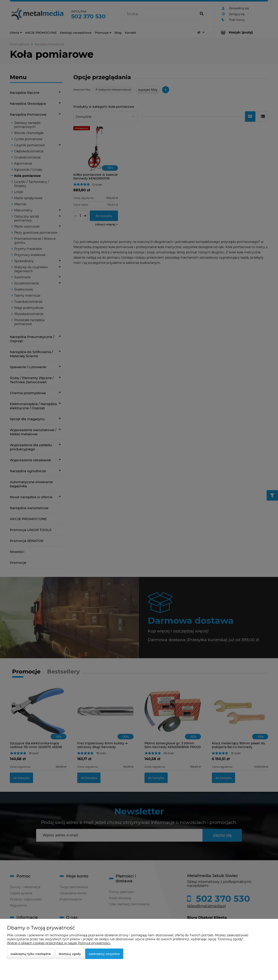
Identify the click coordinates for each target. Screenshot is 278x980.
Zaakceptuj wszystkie (104, 954)
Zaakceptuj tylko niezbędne (31, 954)
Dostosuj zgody (70, 954)
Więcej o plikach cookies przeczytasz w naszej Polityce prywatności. (59, 943)
